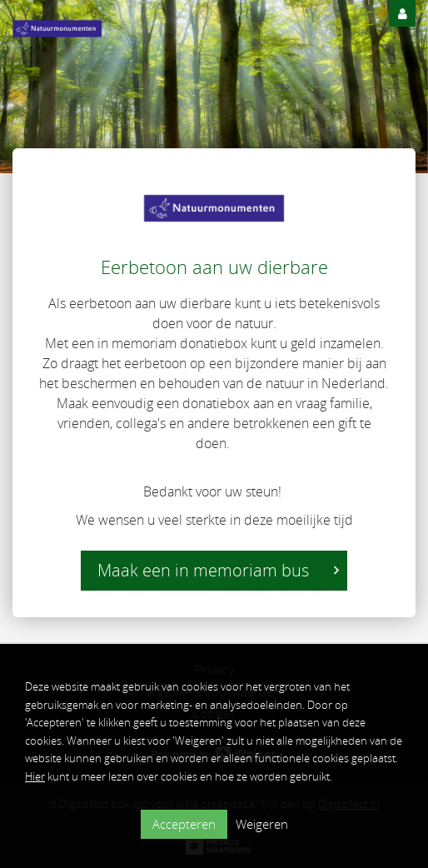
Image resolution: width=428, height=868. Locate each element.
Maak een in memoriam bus (218, 570)
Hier (35, 776)
